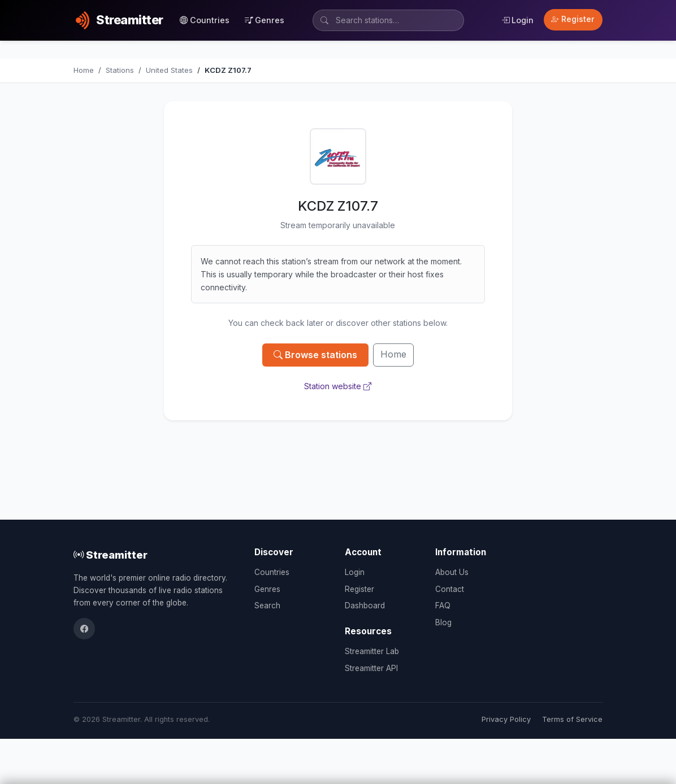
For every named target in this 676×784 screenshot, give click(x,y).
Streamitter (110, 555)
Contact (450, 589)
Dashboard (365, 606)
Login (517, 20)
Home (393, 354)
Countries (205, 20)
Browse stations (315, 355)
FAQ (443, 606)
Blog (443, 622)
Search (267, 606)
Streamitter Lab (372, 651)
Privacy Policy (506, 719)
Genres (265, 20)
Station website (338, 386)
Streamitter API (371, 668)
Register (573, 19)
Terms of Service (572, 719)
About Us (452, 572)
